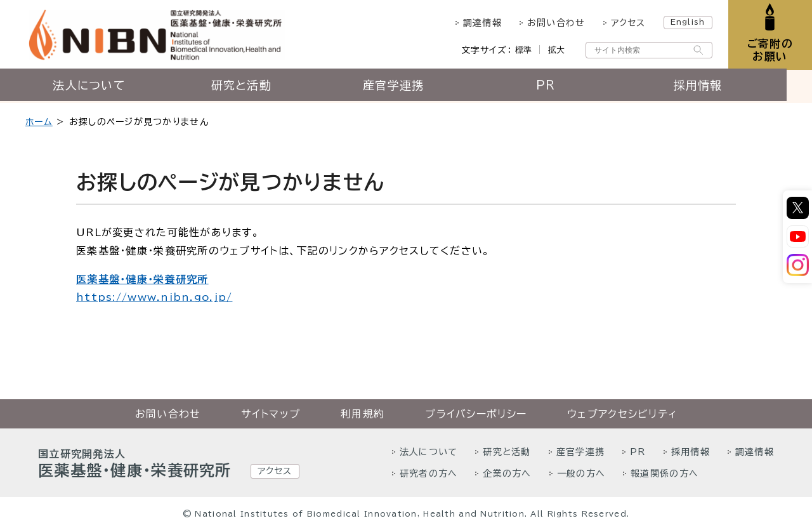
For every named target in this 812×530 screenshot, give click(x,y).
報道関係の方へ (665, 474)
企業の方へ (507, 474)
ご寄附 (769, 50)
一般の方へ (581, 474)
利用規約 (363, 414)
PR (559, 87)
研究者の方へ (429, 474)
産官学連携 (406, 87)
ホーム (39, 122)
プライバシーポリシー (476, 414)
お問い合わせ (554, 23)
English (686, 22)
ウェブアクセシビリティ (622, 414)
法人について (101, 87)
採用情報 (710, 87)
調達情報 (481, 23)
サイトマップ (271, 414)
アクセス (626, 23)
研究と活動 (253, 87)
